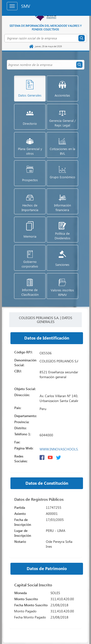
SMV (26, 6)
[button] (26, 89)
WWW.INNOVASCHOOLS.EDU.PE (64, 449)
